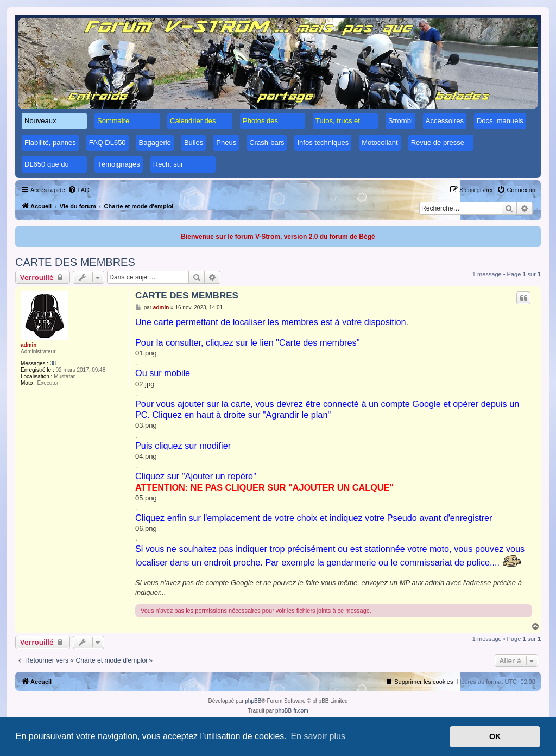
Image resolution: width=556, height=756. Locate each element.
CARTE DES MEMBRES (75, 262)
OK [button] (495, 736)
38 (53, 363)
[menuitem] (79, 190)
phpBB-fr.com (292, 711)
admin (29, 345)
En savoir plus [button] (318, 736)
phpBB (253, 701)
